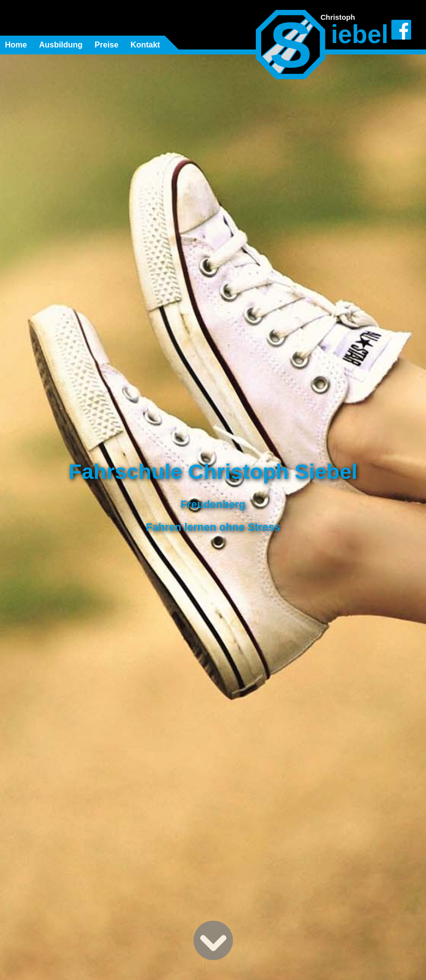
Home (16, 45)
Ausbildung (61, 45)
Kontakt (145, 45)
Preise (106, 45)
